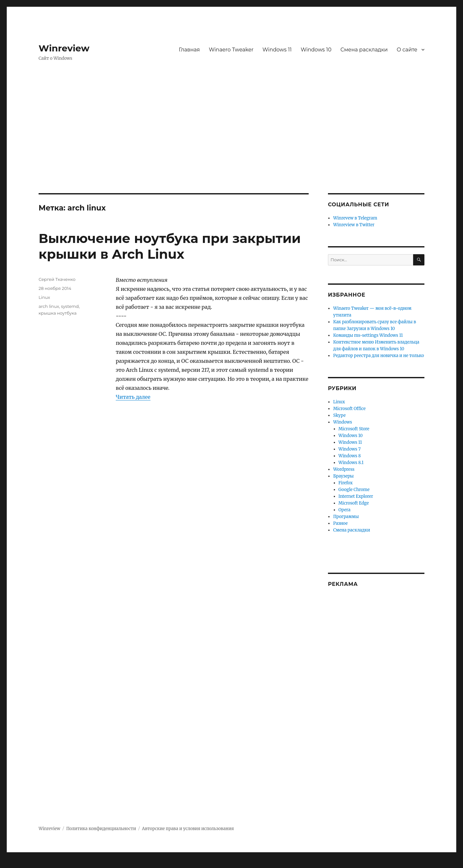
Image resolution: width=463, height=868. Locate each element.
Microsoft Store (354, 429)
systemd (70, 306)
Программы (346, 517)
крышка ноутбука (58, 313)
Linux (44, 297)
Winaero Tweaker (231, 50)
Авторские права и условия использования (188, 829)
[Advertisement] (232, 146)
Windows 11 (277, 50)
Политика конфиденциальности (101, 829)
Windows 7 (350, 449)
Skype (339, 415)
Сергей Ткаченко (57, 279)
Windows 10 (316, 50)
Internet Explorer (356, 496)
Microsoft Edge (354, 503)
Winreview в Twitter (354, 225)
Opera (345, 510)
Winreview (64, 48)
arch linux (49, 306)
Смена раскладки (364, 50)
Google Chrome (354, 490)
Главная (189, 50)
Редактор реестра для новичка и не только (378, 356)
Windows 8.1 (351, 463)
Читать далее (133, 397)
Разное (340, 523)
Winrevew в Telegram (355, 218)
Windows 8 (350, 456)
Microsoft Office (349, 409)
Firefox (346, 483)
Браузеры (343, 476)
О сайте (407, 50)
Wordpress (344, 469)
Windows (343, 422)
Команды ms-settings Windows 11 (368, 335)
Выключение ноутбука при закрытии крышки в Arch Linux (170, 246)
